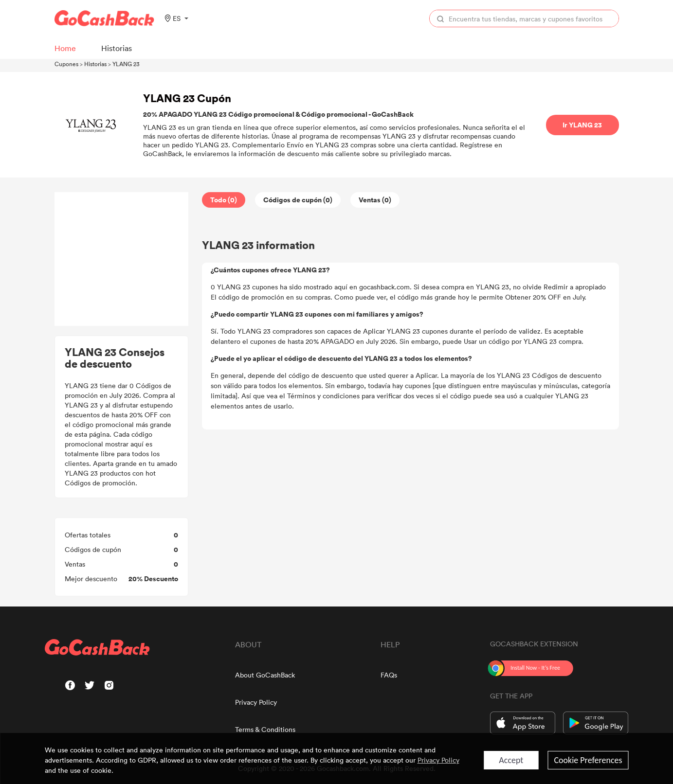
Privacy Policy (256, 702)
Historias (95, 64)
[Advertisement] (121, 259)
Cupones (66, 64)
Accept (511, 760)
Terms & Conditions (265, 729)
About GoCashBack (265, 675)
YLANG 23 (126, 64)
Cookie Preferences (588, 760)
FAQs (389, 675)
